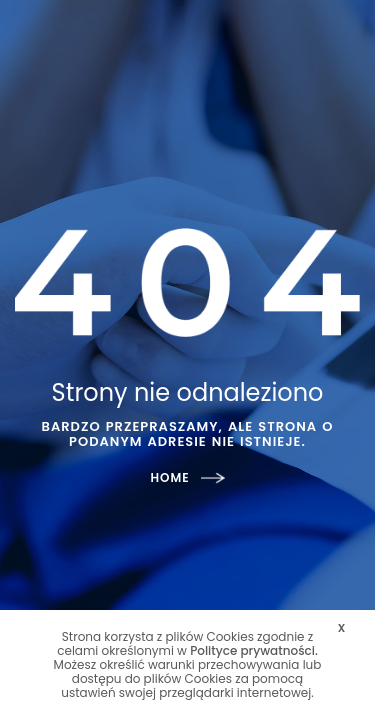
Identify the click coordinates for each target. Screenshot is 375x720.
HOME (187, 477)
